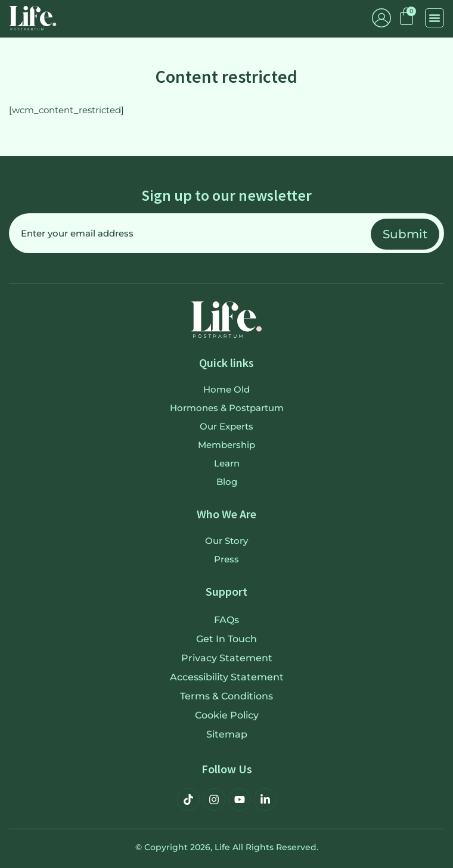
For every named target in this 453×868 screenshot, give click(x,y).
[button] (435, 18)
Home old (226, 389)
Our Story (226, 541)
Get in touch (226, 639)
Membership (226, 445)
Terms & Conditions (226, 696)
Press (226, 559)
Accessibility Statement (227, 677)
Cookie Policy (227, 715)
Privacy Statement (227, 658)
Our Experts (226, 426)
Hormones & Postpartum (227, 408)
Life (222, 847)
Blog (227, 482)
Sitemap (227, 734)
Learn (227, 463)
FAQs (226, 620)
